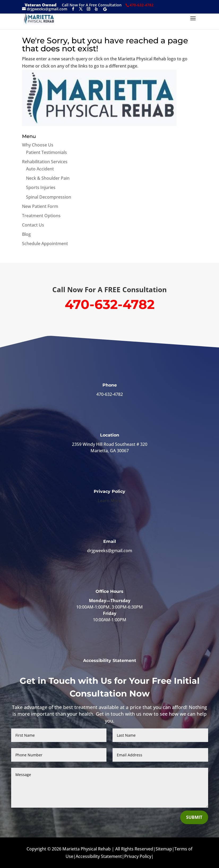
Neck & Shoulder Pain (48, 178)
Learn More (109, 501)
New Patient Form (40, 206)
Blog (26, 234)
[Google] (105, 9)
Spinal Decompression (49, 197)
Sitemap (164, 849)
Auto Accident (40, 169)
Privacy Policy (138, 856)
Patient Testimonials (46, 152)
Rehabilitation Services (45, 162)
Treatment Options (41, 216)
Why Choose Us (38, 145)
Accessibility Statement (110, 661)
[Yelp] (96, 9)
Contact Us (33, 225)
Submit (194, 817)
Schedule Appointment (45, 244)
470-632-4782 (110, 394)
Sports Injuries (41, 187)
